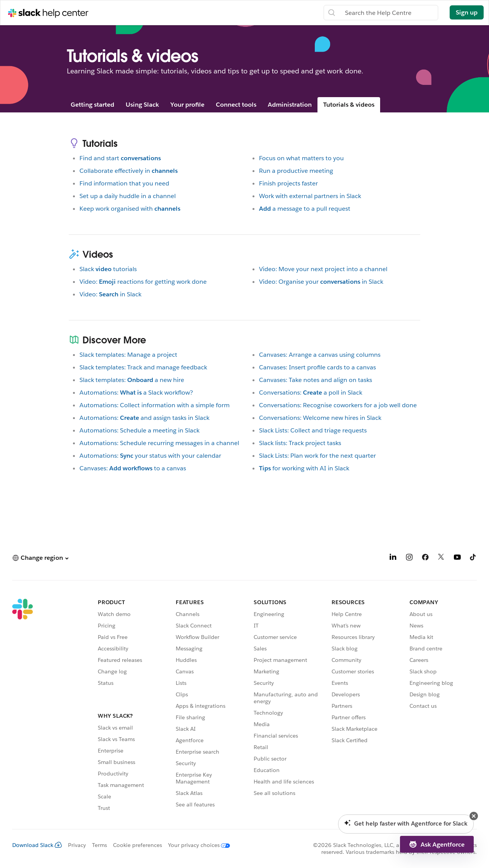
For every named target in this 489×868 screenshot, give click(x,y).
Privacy (77, 845)
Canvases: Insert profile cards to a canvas (317, 367)
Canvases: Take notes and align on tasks (316, 380)
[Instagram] (409, 558)
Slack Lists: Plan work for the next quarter (317, 456)
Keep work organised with (130, 209)
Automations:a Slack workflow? (136, 393)
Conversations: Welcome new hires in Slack (320, 418)
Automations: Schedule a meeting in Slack (139, 430)
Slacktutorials (108, 269)
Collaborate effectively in (129, 171)
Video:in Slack (110, 294)
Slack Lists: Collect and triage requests (313, 430)
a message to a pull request (305, 209)
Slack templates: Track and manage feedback (143, 367)
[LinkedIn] (393, 558)
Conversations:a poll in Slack (311, 393)
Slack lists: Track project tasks (300, 443)
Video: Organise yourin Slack (321, 282)
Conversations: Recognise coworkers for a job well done (338, 405)
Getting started (92, 105)
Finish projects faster (288, 183)
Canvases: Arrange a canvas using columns (320, 355)
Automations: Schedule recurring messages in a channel (159, 443)
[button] (40, 558)
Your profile (187, 105)
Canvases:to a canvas (133, 468)
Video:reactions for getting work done (143, 282)
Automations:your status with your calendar (150, 456)
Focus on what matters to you (301, 158)
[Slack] (23, 706)
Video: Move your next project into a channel (323, 269)
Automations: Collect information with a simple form (155, 405)
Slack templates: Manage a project (128, 355)
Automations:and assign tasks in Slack (144, 418)
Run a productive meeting (296, 171)
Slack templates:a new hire (132, 380)
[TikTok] (473, 558)
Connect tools (236, 105)
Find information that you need (124, 183)
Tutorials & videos (349, 105)
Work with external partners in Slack (310, 196)
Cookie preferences (138, 845)
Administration (290, 105)
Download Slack (37, 845)
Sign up (467, 12)
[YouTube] (457, 558)
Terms (100, 845)
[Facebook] (425, 558)
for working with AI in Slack (304, 468)
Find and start (120, 158)
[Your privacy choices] (196, 845)
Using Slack (142, 105)
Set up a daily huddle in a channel (128, 196)
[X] (441, 558)
